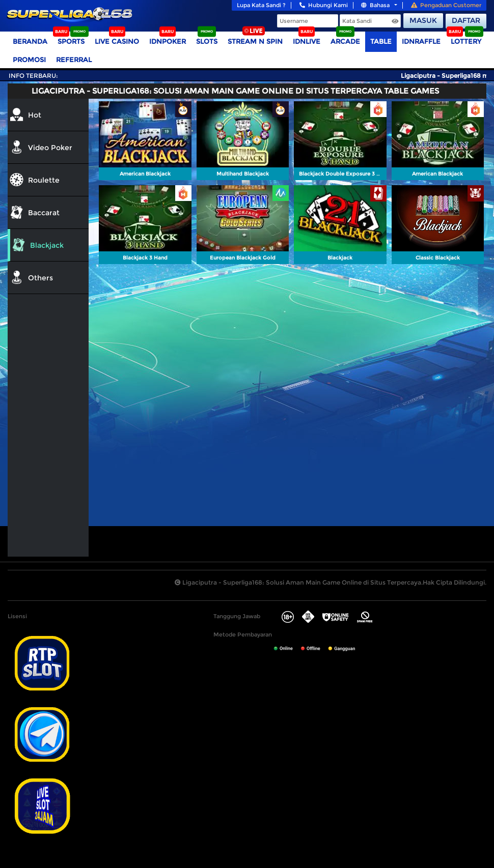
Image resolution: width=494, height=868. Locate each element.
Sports (71, 41)
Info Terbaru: (33, 76)
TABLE (381, 41)
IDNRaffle (421, 41)
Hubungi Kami (324, 5)
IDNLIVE (307, 41)
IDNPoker (168, 41)
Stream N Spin (255, 41)
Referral (74, 60)
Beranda (30, 41)
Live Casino (117, 41)
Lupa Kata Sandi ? (261, 5)
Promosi (29, 60)
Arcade (345, 41)
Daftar (466, 20)
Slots (207, 41)
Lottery (466, 41)
